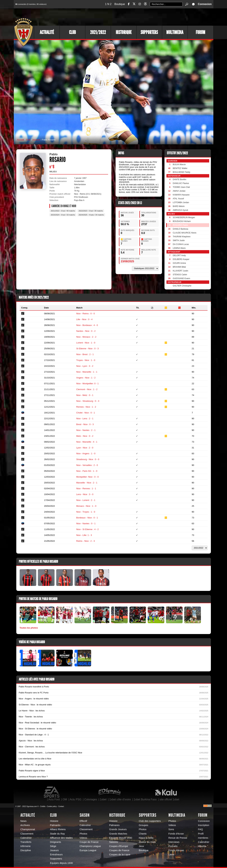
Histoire (54, 821)
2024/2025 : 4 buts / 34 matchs (91, 215)
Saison (85, 815)
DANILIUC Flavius (181, 183)
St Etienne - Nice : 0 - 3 (87, 349)
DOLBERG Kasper (181, 259)
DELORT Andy (179, 255)
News (24, 821)
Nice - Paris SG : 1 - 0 (87, 471)
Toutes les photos (29, 628)
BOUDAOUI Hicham (182, 221)
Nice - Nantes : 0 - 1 (86, 523)
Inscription (204, 825)
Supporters (149, 32)
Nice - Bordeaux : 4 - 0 (87, 325)
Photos (83, 834)
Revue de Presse (178, 838)
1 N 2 (108, 4)
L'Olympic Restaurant (109, 792)
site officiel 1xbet (169, 799)
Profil (201, 834)
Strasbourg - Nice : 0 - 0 (88, 459)
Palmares (114, 825)
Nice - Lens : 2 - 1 (85, 419)
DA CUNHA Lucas (181, 244)
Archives (25, 825)
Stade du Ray (57, 834)
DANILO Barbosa (181, 229)
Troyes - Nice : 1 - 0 (86, 360)
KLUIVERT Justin (181, 271)
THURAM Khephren (182, 237)
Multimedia (175, 32)
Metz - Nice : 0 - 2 (85, 436)
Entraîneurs (56, 855)
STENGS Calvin (180, 275)
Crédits (43, 806)
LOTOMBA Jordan (181, 202)
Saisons (114, 842)
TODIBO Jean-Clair (181, 187)
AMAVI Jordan (179, 191)
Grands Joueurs (118, 829)
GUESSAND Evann (182, 278)
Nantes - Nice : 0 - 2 (86, 331)
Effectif (83, 821)
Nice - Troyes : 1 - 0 (86, 512)
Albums (202, 846)
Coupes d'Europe (119, 846)
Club (72, 32)
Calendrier (26, 838)
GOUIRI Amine (179, 263)
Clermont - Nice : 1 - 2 (87, 389)
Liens (171, 855)
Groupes (144, 825)
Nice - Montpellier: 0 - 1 (87, 384)
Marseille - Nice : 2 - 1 (87, 483)
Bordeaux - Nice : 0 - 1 (87, 518)
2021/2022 (98, 32)
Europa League (88, 850)
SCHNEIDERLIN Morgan (184, 217)
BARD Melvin (179, 206)
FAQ (201, 829)
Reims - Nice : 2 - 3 (86, 541)
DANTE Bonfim (180, 179)
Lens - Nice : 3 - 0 (85, 494)
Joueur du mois (147, 842)
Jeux (141, 846)
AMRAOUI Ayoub (180, 210)
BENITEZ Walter (180, 168)
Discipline (26, 850)
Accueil (21, 140)
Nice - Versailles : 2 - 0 (87, 465)
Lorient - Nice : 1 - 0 (86, 343)
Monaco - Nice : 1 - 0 (86, 506)
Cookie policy (52, 806)
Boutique (120, 4)
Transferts (26, 842)
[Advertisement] (153, 17)
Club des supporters (150, 821)
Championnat (28, 829)
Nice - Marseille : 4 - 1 (87, 442)
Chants (143, 834)
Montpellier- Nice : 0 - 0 (87, 477)
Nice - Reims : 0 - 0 (86, 314)
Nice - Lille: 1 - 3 (84, 535)
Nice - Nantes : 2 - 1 (86, 430)
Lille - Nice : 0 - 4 (84, 319)
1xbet (103, 799)
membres (203, 838)
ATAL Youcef (178, 199)
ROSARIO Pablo (180, 225)
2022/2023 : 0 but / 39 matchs (91, 211)
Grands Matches (118, 834)
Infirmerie (26, 846)
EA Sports (52, 792)
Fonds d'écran (176, 834)
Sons (171, 829)
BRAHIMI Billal (179, 267)
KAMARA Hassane (181, 195)
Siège (53, 846)
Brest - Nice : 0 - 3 (85, 424)
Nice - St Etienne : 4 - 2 (87, 529)
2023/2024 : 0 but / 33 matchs (63, 215)
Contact (61, 806)
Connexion (205, 4)
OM (65, 799)
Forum (200, 32)
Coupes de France (119, 850)
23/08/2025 (127, 261)
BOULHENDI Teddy (182, 172)
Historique (124, 32)
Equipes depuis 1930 (62, 863)
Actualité (47, 32)
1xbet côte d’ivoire (120, 799)
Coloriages (91, 799)
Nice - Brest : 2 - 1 (85, 354)
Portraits (173, 846)
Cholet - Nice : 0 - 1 (86, 413)
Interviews (174, 842)
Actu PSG (76, 799)
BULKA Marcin (179, 164)
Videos (83, 838)
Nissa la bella (146, 838)
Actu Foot (54, 799)
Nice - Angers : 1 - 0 (86, 453)
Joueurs (36, 140)
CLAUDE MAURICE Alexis (185, 233)
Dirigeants (56, 842)
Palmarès (55, 825)
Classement (27, 834)
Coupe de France (89, 842)
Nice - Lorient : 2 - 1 (86, 500)
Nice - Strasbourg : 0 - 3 (88, 401)
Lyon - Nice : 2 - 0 (85, 448)
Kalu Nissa (166, 792)
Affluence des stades (61, 838)
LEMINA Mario (179, 248)
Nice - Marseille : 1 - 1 (87, 372)
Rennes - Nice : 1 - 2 (86, 407)
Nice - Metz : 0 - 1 (85, 395)
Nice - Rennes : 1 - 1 (86, 488)
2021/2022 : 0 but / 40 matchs (63, 211)
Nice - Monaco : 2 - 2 (86, 337)
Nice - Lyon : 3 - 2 (85, 366)
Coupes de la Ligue (120, 855)
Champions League (90, 846)
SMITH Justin (179, 240)
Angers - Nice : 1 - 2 (86, 378)
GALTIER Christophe (182, 286)
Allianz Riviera (58, 829)
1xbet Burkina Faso (145, 799)
